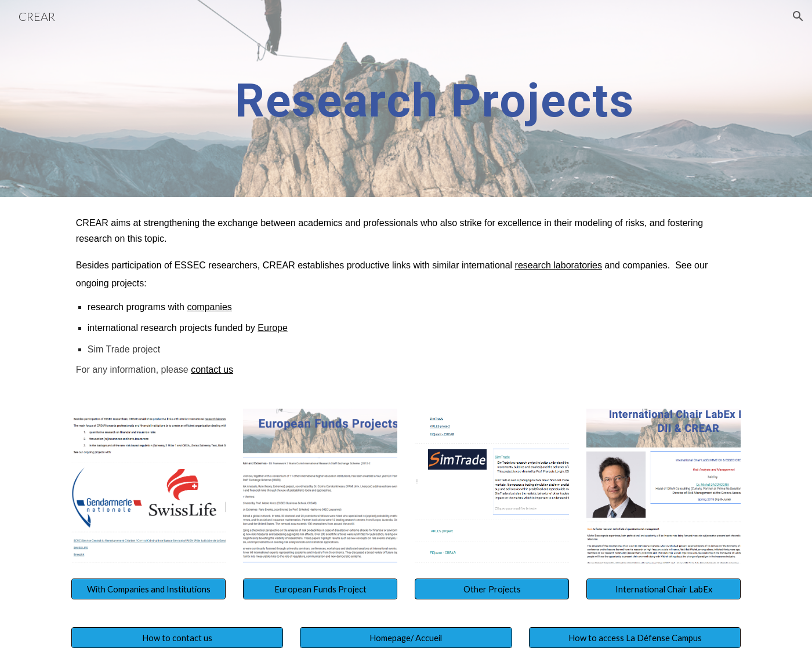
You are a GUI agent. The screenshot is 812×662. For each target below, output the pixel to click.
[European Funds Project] (320, 589)
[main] (434, 99)
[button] (798, 16)
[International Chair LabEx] (664, 589)
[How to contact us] (177, 638)
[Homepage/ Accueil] (406, 638)
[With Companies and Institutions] (148, 589)
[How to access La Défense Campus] (635, 638)
